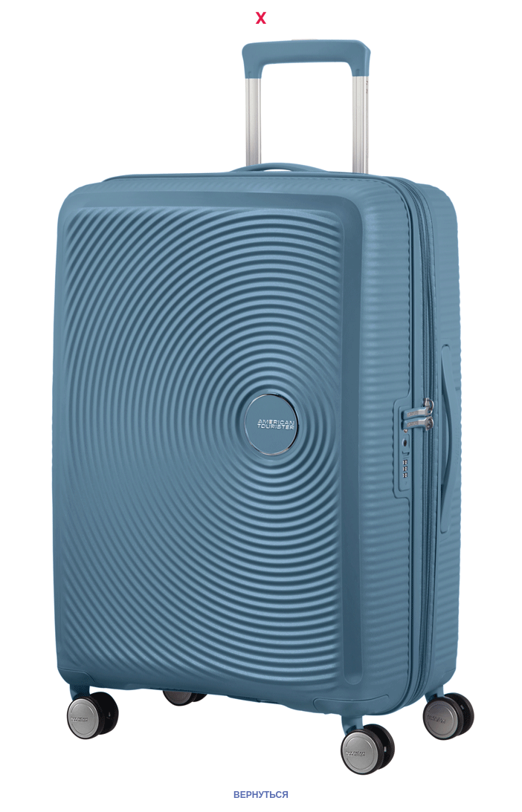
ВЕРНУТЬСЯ (261, 795)
